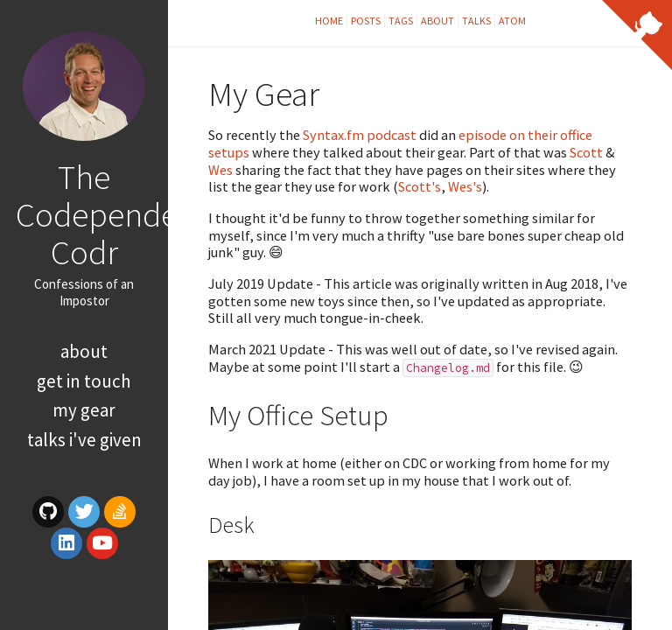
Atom (512, 21)
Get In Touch (84, 381)
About (84, 351)
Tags (401, 21)
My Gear (84, 410)
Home (329, 21)
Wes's (465, 186)
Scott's (420, 186)
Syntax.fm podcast (360, 135)
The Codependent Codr (111, 214)
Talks (476, 21)
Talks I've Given (84, 440)
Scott (586, 152)
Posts (366, 21)
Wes (220, 170)
